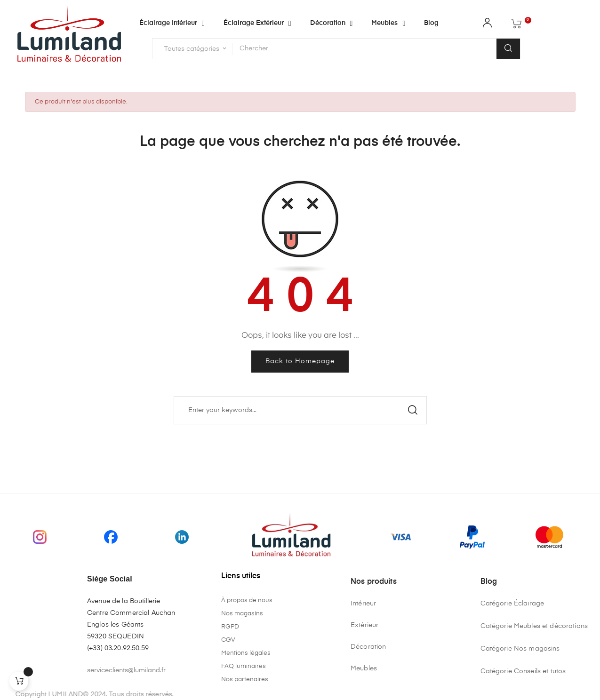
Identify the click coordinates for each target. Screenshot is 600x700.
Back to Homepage (300, 361)
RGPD (230, 627)
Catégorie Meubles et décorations (534, 626)
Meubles (364, 668)
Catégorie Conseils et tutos (523, 671)
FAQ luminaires (244, 666)
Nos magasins (242, 614)
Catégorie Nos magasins (520, 649)
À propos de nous (247, 601)
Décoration (368, 647)
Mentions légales (246, 653)
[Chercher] (300, 410)
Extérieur (364, 625)
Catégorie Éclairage (512, 604)
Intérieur (363, 604)
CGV (228, 640)
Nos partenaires (245, 680)
